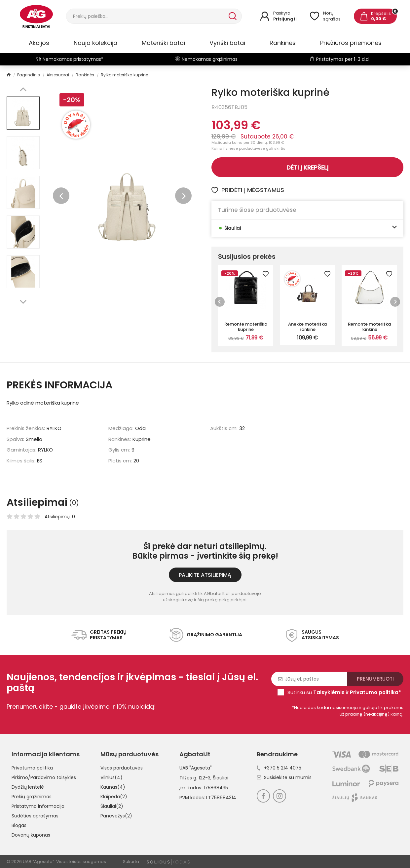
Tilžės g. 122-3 (195, 778)
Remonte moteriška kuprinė (246, 327)
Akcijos (39, 43)
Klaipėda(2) (114, 797)
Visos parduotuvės (122, 768)
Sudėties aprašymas (35, 816)
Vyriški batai (227, 43)
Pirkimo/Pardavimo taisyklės (44, 777)
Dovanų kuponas (31, 835)
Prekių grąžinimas (32, 797)
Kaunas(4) (113, 787)
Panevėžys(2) (116, 816)
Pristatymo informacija (38, 806)
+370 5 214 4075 (279, 768)
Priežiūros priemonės (351, 43)
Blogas (19, 825)
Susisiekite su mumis (284, 777)
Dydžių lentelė (28, 787)
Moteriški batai (163, 43)
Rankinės (283, 43)
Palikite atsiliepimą (205, 575)
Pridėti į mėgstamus (248, 190)
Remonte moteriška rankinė (369, 327)
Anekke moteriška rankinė (307, 327)
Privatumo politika (32, 768)
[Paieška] (147, 16)
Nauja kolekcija (95, 43)
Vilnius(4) (112, 777)
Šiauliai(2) (112, 806)
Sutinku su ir (344, 692)
